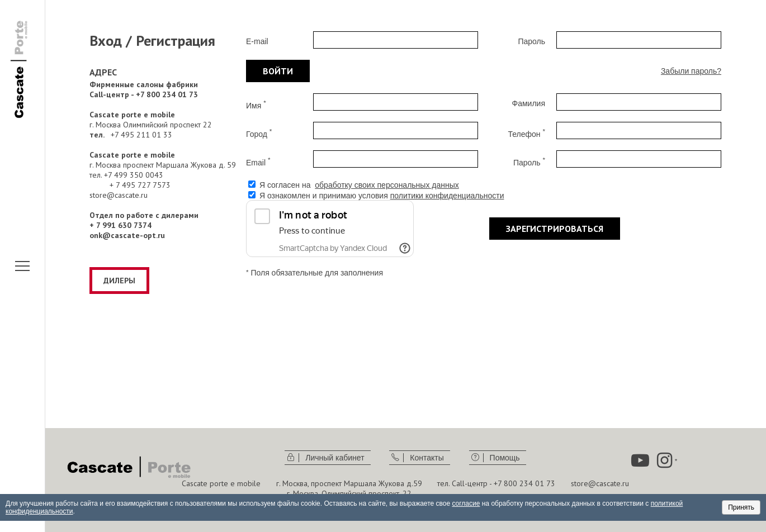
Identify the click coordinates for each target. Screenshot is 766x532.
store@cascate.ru (119, 195)
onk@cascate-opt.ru (127, 235)
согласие (466, 503)
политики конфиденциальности (447, 196)
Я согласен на (359, 185)
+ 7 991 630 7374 (120, 225)
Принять (741, 507)
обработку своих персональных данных (387, 185)
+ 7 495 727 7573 (140, 185)
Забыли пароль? (691, 71)
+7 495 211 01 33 (141, 135)
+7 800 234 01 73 (524, 483)
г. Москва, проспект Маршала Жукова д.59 (349, 483)
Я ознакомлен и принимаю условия (382, 196)
